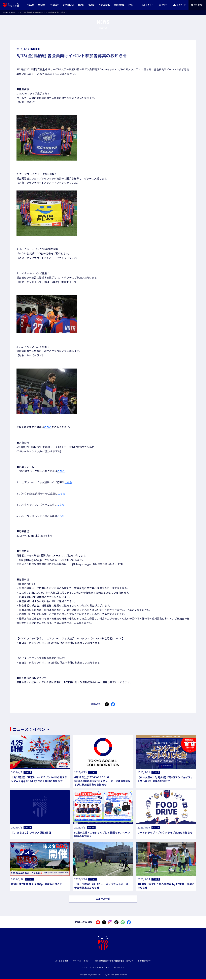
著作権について (144, 961)
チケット (148, 5)
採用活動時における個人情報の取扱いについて (114, 961)
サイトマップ (119, 967)
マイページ (179, 5)
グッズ (163, 5)
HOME (5, 12)
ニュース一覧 (103, 899)
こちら (48, 427)
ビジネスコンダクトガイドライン (95, 967)
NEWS (14, 12)
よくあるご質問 (62, 961)
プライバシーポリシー (82, 961)
